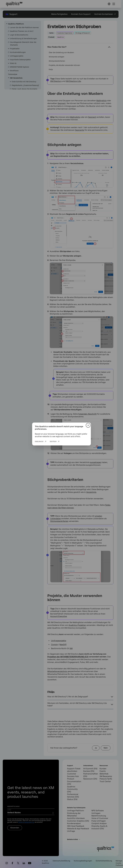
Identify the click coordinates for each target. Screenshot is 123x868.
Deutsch (53, 442)
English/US (39, 442)
